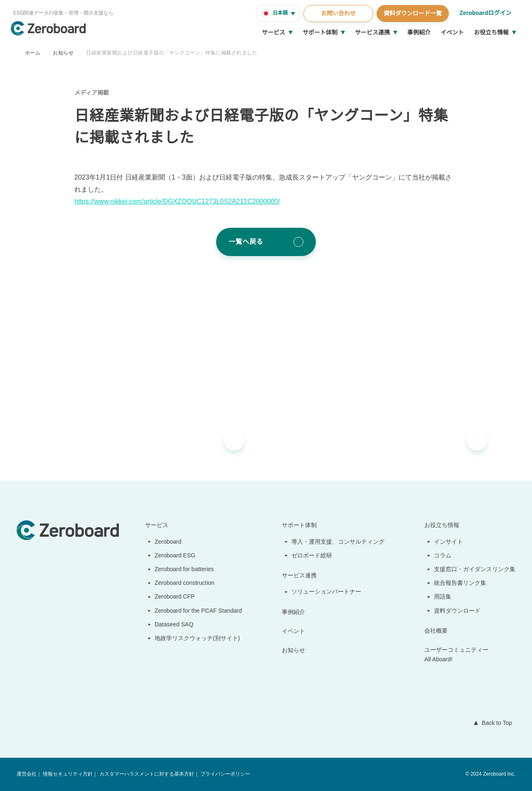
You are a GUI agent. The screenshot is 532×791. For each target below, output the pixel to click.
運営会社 (27, 774)
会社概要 (436, 631)
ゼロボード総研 (313, 555)
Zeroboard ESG (171, 555)
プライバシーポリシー (224, 774)
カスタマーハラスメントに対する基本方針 (146, 774)
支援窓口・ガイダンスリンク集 (475, 569)
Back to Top (495, 723)
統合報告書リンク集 (461, 583)
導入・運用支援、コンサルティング (339, 542)
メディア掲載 (92, 93)
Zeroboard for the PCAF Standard (196, 611)
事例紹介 (419, 32)
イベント (452, 32)
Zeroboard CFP (171, 596)
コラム (443, 555)
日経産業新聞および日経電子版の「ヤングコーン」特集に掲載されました (171, 53)
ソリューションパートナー (327, 591)
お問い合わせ (337, 13)
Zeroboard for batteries (183, 569)
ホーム (33, 53)
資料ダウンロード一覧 (411, 13)
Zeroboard (165, 542)
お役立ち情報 (491, 32)
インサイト (449, 542)
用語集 (443, 596)
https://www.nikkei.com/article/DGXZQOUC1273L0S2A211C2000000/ (182, 202)
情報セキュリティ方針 (68, 774)
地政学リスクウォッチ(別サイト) (193, 638)
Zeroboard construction (184, 583)
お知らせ (63, 53)
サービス (273, 32)
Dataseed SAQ (169, 624)
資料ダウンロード (458, 611)
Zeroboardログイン (485, 13)
